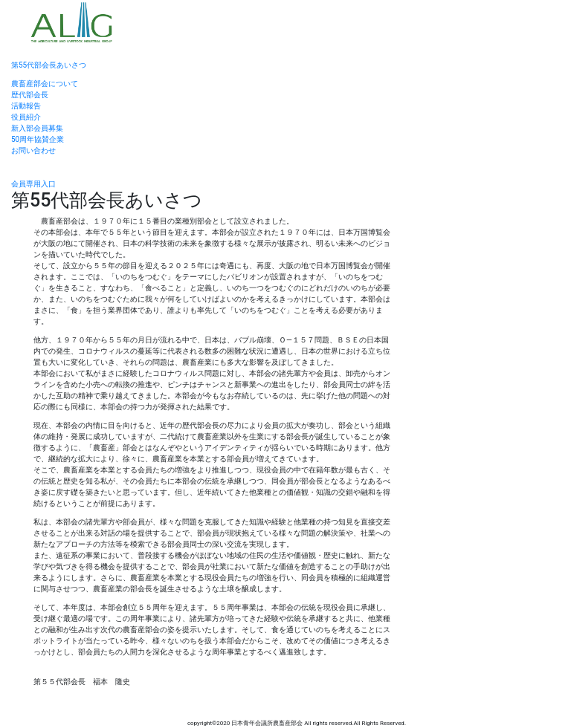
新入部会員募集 (37, 128)
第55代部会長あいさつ (49, 65)
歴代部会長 (30, 95)
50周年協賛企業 (38, 139)
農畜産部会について (45, 84)
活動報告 (26, 106)
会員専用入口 (33, 184)
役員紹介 (26, 117)
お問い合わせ (33, 150)
